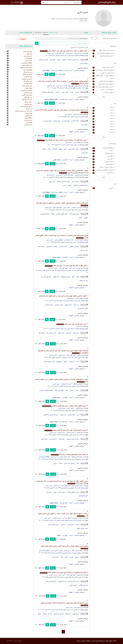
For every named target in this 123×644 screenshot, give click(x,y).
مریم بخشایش (79, 175)
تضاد (67, 390)
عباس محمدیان (50, 175)
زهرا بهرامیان (79, 433)
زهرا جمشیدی (51, 86)
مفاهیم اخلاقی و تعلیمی (46, 390)
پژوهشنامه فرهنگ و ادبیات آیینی (104, 70)
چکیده (52, 74)
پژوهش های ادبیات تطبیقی (104, 84)
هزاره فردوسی (66, 121)
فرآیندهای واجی (45, 214)
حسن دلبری (69, 53)
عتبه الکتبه (68, 614)
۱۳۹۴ (104, 133)
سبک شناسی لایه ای (73, 60)
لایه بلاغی (52, 60)
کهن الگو (55, 149)
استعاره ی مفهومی (74, 246)
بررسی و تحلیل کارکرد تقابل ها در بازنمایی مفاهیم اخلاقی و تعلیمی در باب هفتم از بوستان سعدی (62, 380)
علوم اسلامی (16, 39)
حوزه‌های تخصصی (79, 70)
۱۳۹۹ (104, 121)
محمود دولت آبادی (69, 463)
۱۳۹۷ (104, 127)
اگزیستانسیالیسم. (83, 496)
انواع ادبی (65, 160)
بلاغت (77, 525)
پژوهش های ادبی (104, 92)
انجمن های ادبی (47, 121)
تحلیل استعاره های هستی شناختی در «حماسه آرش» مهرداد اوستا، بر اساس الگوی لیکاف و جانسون (62, 237)
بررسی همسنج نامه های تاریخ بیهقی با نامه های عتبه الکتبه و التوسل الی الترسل (64, 604)
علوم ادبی (65, 535)
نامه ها (50, 614)
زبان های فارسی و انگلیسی (51, 415)
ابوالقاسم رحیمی (59, 240)
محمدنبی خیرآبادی (78, 518)
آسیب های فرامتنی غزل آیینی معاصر (71, 324)
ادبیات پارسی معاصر (104, 67)
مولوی (60, 149)
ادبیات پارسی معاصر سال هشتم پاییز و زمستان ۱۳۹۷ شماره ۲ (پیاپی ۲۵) (66, 577)
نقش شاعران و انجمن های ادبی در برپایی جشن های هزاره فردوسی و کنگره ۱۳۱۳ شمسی (62, 111)
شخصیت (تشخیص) (52, 246)
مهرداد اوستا (41, 246)
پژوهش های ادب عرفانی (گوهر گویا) (104, 76)
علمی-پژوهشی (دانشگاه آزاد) (104, 53)
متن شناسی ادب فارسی (104, 73)
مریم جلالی (57, 486)
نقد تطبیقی (63, 415)
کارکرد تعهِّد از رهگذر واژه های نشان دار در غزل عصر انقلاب (66, 266)
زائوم (65, 149)
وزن (78, 415)
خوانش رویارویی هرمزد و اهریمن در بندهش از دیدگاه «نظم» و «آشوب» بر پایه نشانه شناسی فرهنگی (63, 82)
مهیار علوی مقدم (60, 53)
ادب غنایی (76, 305)
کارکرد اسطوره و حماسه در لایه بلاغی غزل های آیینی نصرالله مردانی (63, 51)
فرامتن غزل (41, 333)
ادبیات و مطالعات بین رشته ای (59, 70)
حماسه (59, 60)
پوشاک (60, 463)
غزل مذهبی (61, 333)
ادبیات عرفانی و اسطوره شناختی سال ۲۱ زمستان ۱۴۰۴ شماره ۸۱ (68, 88)
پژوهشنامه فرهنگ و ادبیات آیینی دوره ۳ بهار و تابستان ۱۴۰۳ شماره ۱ (66, 177)
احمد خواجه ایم (69, 240)
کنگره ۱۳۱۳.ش (75, 121)
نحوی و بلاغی (73, 585)
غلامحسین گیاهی (78, 384)
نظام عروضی (71, 415)
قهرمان (71, 557)
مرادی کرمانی (62, 492)
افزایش (86, 218)
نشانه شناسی (75, 181)
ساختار (45, 614)
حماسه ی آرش (84, 250)
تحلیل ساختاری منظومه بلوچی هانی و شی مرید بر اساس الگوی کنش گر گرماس (63, 296)
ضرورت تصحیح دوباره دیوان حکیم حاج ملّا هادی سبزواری (65, 430)
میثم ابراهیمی (79, 408)
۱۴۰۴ (104, 108)
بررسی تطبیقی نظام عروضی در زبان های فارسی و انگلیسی (64, 406)
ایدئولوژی (59, 362)
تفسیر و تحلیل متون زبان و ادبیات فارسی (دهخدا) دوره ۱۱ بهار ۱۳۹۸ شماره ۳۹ (64, 459)
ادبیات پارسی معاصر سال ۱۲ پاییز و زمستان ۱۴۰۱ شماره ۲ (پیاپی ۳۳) (67, 357)
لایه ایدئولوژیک (62, 581)
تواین (55, 492)
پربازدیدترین (38, 32)
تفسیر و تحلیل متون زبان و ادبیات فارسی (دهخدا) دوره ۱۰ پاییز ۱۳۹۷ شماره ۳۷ (64, 553)
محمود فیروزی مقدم (77, 486)
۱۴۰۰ (104, 119)
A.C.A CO (10, 641)
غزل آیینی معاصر (43, 60)
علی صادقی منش (78, 142)
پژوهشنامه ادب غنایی (104, 89)
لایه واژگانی (56, 277)
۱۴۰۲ (104, 113)
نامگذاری (63, 525)
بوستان (72, 390)
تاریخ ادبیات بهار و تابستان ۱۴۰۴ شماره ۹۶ (74, 117)
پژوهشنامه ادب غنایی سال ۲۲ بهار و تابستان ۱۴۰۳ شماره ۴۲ (69, 145)
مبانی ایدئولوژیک (65, 277)
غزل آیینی (69, 333)
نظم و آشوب (65, 92)
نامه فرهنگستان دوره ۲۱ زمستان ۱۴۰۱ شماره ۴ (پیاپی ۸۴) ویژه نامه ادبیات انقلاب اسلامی (61, 270)
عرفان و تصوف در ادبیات (104, 167)
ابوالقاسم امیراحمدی (44, 457)
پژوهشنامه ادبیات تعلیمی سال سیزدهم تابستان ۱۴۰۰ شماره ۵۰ (68, 386)
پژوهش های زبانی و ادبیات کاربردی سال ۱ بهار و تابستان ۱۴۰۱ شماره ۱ (66, 301)
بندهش (57, 92)
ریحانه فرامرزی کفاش (77, 457)
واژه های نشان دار (46, 277)
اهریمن (77, 92)
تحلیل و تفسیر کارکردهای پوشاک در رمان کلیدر (69, 454)
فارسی (104, 188)
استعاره (65, 362)
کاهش (80, 218)
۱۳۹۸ (104, 124)
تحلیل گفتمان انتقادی (62, 214)
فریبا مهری (80, 268)
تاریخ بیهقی (76, 614)
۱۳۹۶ (104, 130)
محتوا (40, 614)
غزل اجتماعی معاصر (49, 362)
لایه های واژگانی (83, 585)
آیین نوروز (52, 181)
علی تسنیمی (51, 53)
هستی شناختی (63, 246)
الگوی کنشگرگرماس (83, 309)
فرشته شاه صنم (79, 240)
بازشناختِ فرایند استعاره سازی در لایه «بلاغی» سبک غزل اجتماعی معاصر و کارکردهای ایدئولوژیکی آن (63, 352)
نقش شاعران (57, 121)
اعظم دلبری (29, 122)
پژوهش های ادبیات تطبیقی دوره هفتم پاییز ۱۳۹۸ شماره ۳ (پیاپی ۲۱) (66, 488)
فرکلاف (53, 214)
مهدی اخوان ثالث (74, 214)
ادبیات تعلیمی (104, 164)
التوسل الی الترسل (59, 614)
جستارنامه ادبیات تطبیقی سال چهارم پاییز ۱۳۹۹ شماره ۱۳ (70, 410)
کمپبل (66, 557)
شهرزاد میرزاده (79, 298)
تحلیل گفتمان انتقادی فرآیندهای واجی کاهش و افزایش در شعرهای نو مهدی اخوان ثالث (62, 204)
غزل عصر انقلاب (83, 281)
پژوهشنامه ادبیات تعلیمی (104, 81)
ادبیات (71, 70)
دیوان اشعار (62, 439)
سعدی (77, 390)
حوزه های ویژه (63, 99)
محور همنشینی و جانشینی (81, 185)
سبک (77, 362)
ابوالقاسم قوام (28, 118)
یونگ (49, 149)
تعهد (73, 277)
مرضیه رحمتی (62, 408)
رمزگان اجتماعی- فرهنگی (63, 181)
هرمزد (72, 92)
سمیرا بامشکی (28, 120)
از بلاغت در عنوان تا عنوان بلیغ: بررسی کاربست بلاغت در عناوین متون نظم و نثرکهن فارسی (63, 515)
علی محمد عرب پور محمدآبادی (24, 111)
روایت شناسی (49, 305)
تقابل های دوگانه (59, 390)
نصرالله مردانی (84, 63)
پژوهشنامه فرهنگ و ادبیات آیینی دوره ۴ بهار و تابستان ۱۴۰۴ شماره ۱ (67, 55)
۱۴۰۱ (104, 116)
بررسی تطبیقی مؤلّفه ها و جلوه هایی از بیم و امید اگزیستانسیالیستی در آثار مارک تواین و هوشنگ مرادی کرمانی (62, 482)
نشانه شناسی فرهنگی (48, 92)
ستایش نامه (85, 125)
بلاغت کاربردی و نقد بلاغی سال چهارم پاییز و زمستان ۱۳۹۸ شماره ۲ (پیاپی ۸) (64, 520)
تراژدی (44, 149)
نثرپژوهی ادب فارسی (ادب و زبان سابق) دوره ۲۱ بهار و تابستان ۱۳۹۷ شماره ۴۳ (64, 610)
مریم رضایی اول (78, 53)
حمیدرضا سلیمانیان (66, 384)
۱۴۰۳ (104, 110)
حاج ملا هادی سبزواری (73, 439)
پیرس (65, 185)
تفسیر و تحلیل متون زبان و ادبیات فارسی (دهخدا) (104, 87)
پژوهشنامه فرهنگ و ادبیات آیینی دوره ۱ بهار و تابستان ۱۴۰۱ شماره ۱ (67, 329)
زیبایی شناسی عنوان (54, 525)
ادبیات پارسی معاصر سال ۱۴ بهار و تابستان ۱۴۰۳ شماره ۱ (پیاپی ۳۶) (67, 210)
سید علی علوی (79, 86)
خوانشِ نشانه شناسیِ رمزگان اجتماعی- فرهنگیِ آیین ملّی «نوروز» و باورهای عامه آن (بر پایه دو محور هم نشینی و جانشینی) (62, 172)
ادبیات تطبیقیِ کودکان (73, 492)
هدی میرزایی (28, 113)
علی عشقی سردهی (64, 457)
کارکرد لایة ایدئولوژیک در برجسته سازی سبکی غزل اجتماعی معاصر (63, 572)
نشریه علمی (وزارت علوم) (104, 50)
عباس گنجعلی (28, 125)
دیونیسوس (85, 153)
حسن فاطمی (29, 116)
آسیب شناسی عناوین (82, 528)
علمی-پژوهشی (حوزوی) (104, 56)
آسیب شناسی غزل (51, 333)
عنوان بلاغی (70, 525)
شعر (104, 78)
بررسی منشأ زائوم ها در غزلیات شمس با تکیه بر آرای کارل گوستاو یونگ (62, 140)
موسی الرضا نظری (78, 114)
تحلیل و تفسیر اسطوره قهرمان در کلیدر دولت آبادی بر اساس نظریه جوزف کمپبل (65, 547)
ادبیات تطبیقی (104, 162)
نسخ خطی (44, 439)
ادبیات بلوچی (68, 305)
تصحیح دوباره (53, 439)
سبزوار (55, 463)
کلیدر (77, 463)
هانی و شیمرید (59, 305)
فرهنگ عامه (104, 173)
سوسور (70, 185)
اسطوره (64, 60)
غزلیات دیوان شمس (74, 149)
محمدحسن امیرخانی (77, 207)
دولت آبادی (55, 557)
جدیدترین (46, 32)
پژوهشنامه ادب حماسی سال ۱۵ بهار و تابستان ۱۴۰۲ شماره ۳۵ (69, 242)
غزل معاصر (76, 333)
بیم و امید (49, 492)
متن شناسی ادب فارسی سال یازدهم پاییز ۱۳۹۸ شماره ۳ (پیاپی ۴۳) (67, 435)
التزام (77, 277)
